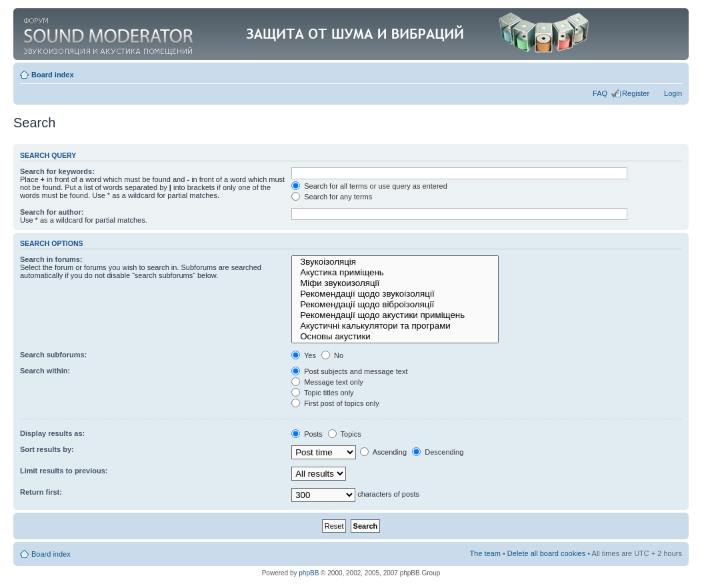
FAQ (600, 93)
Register (636, 93)
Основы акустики (395, 337)
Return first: (41, 492)
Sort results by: (47, 449)
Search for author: (52, 212)
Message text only (327, 382)
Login (673, 93)
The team (485, 553)
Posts (307, 434)
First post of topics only (335, 403)
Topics (345, 434)
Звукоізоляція (395, 262)
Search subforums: (53, 355)
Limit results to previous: (64, 471)
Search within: (45, 371)
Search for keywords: (57, 171)
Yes (304, 355)
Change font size (672, 72)
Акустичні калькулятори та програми (395, 326)
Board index (53, 75)
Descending (438, 452)
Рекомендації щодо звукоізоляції (395, 294)
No (332, 355)
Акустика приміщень (395, 273)
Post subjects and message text (349, 371)
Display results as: (52, 433)
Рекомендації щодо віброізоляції (395, 305)
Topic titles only (322, 393)
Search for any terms (332, 197)
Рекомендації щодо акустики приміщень (395, 315)
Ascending (383, 452)
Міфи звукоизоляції (395, 283)
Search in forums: (51, 259)
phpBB (309, 573)
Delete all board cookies (546, 553)
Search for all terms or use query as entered (369, 186)
